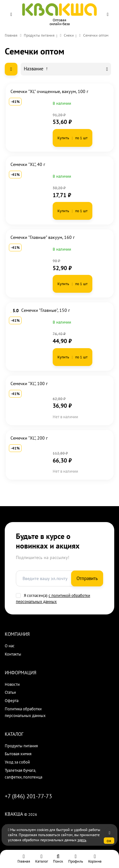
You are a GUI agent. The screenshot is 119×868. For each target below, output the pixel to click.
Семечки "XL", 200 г (29, 438)
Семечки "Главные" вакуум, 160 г (43, 237)
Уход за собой (17, 762)
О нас (10, 646)
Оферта (12, 701)
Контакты (13, 654)
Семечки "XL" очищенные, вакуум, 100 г (49, 91)
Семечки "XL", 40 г (28, 164)
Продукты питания (39, 35)
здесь (82, 840)
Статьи (10, 692)
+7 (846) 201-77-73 (28, 796)
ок (109, 841)
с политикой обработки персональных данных (53, 599)
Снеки (69, 35)
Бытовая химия (18, 754)
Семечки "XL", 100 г (29, 384)
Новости (12, 684)
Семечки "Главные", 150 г (46, 310)
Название (36, 69)
